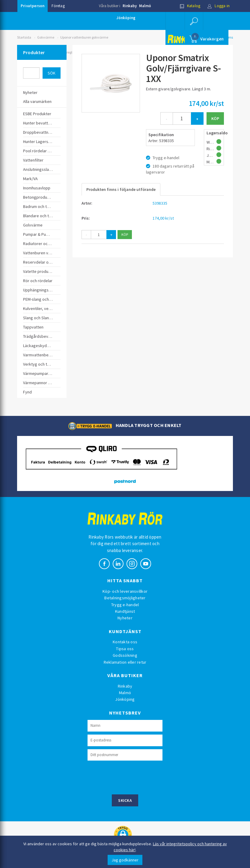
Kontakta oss (125, 642)
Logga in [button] (218, 6)
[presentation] (133, 777)
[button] (194, 21)
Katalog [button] (190, 6)
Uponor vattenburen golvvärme (84, 37)
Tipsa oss (125, 649)
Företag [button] (58, 6)
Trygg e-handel (125, 605)
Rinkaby (130, 6)
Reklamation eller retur (125, 662)
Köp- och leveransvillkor (125, 591)
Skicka (125, 800)
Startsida (24, 37)
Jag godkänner (125, 860)
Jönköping (126, 18)
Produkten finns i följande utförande (121, 189)
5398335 (160, 203)
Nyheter (125, 618)
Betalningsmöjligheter (125, 598)
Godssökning (125, 655)
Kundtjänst (125, 611)
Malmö (145, 6)
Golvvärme (46, 37)
